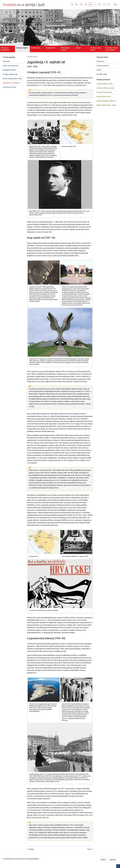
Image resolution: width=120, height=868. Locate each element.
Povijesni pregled (22, 48)
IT (95, 5)
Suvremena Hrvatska (9, 87)
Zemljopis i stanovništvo (5, 49)
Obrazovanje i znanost (66, 49)
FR (86, 5)
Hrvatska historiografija (104, 92)
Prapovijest (6, 61)
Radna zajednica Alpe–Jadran (106, 105)
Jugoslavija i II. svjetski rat (11, 83)
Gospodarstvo (51, 48)
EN (77, 5)
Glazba (99, 70)
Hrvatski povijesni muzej (104, 84)
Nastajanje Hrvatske (9, 70)
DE (72, 5)
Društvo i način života (96, 49)
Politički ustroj (36, 48)
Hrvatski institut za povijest (105, 88)
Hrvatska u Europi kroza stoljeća (112, 49)
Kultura (78, 48)
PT (104, 5)
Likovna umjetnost (103, 66)
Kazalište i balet (102, 74)
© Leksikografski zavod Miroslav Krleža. (15, 859)
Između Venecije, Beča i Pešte (12, 79)
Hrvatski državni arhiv (104, 96)
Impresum (113, 860)
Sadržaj (103, 860)
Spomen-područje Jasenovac (106, 101)
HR (90, 5)
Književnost (100, 61)
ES (81, 5)
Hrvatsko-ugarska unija (10, 74)
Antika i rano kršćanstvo (11, 66)
